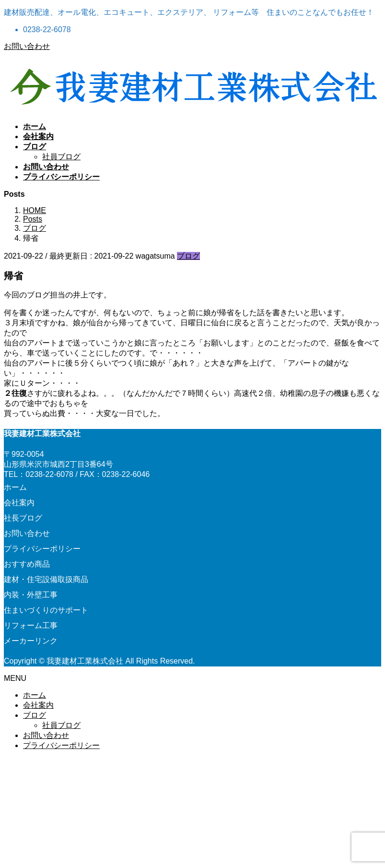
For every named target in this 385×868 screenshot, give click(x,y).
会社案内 (19, 503)
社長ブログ (23, 518)
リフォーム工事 (31, 625)
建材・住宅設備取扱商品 (46, 579)
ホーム (15, 487)
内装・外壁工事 (31, 595)
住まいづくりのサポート (46, 610)
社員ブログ (61, 157)
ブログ (188, 256)
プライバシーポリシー (42, 549)
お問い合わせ (27, 46)
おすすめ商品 (27, 564)
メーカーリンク (31, 641)
